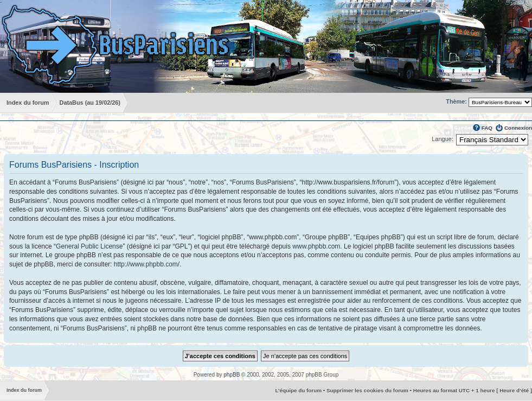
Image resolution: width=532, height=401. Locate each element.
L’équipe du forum (298, 390)
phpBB (232, 375)
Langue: (443, 139)
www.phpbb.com (316, 246)
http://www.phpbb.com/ (147, 264)
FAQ (487, 128)
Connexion (518, 128)
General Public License (89, 246)
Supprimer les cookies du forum (367, 390)
